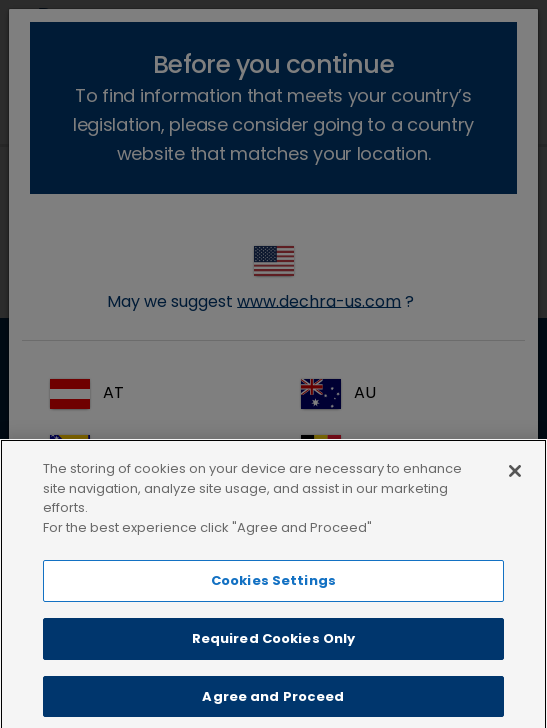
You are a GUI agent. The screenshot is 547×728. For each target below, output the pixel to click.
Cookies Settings (273, 591)
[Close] (515, 482)
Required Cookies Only (274, 648)
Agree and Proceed (273, 706)
